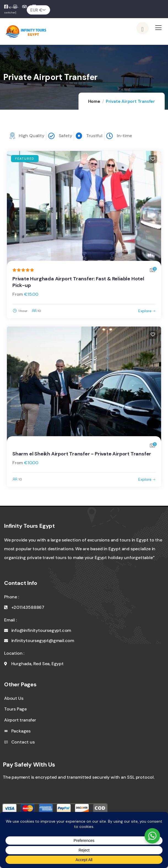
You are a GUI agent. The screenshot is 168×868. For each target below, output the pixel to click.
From (18, 294)
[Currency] (38, 10)
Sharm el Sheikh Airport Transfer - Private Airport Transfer (82, 454)
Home (94, 101)
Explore (145, 311)
